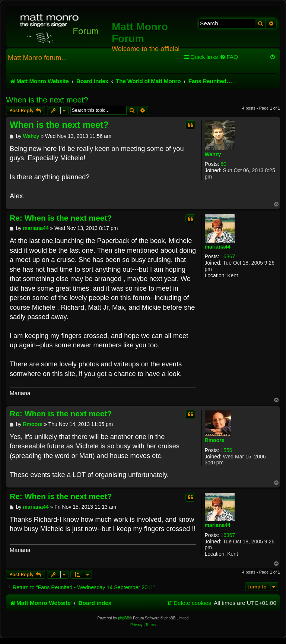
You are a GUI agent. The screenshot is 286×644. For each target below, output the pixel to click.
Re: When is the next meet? (61, 218)
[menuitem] (229, 57)
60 (223, 164)
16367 (228, 256)
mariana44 (218, 247)
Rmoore (215, 440)
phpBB (124, 618)
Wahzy (213, 154)
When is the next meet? (47, 100)
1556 (226, 450)
